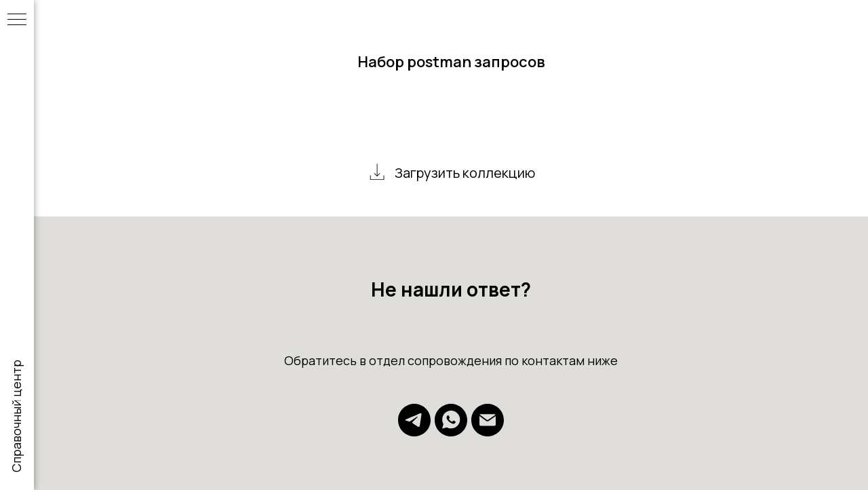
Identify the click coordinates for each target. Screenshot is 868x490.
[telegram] (414, 433)
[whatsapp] (451, 433)
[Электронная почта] (488, 433)
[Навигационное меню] (17, 20)
